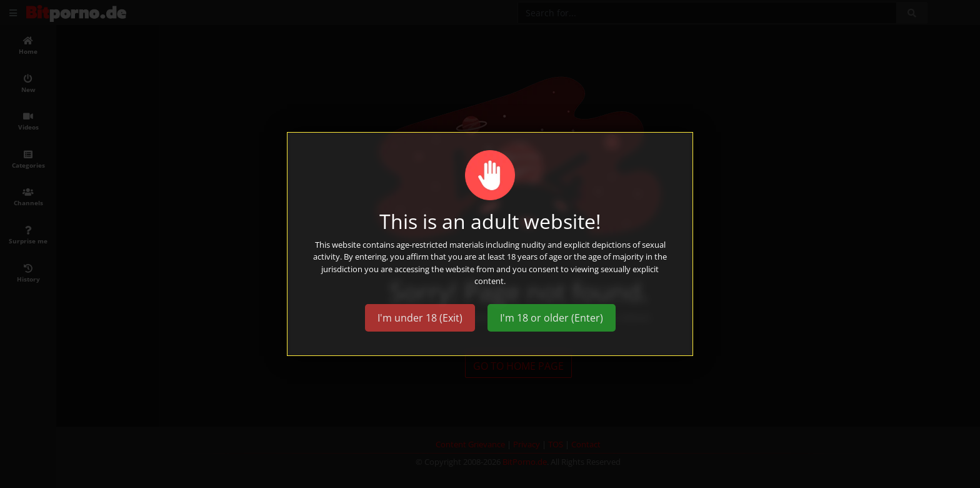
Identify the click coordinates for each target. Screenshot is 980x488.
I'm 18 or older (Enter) (552, 318)
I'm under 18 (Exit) (420, 318)
